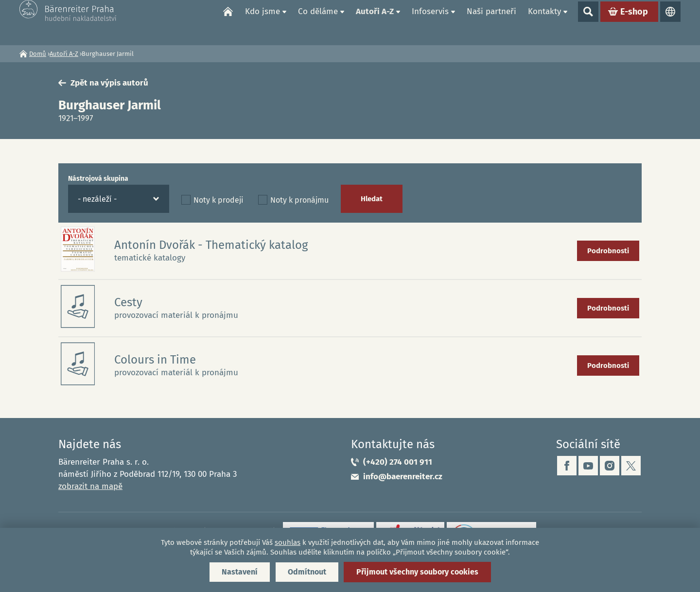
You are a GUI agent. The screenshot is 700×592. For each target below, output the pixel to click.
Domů (228, 22)
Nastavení (240, 572)
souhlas (288, 542)
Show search (588, 22)
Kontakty (544, 22)
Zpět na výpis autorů (109, 83)
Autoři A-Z (375, 22)
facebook (567, 466)
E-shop (634, 22)
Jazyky (670, 22)
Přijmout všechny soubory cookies (417, 572)
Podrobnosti (608, 251)
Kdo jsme (262, 22)
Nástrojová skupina (98, 179)
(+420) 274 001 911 (398, 462)
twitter (631, 466)
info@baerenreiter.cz (403, 477)
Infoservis (430, 22)
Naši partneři (491, 22)
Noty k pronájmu (299, 200)
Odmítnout (307, 572)
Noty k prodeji (219, 200)
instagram (610, 466)
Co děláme (318, 22)
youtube (588, 466)
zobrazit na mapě (90, 486)
